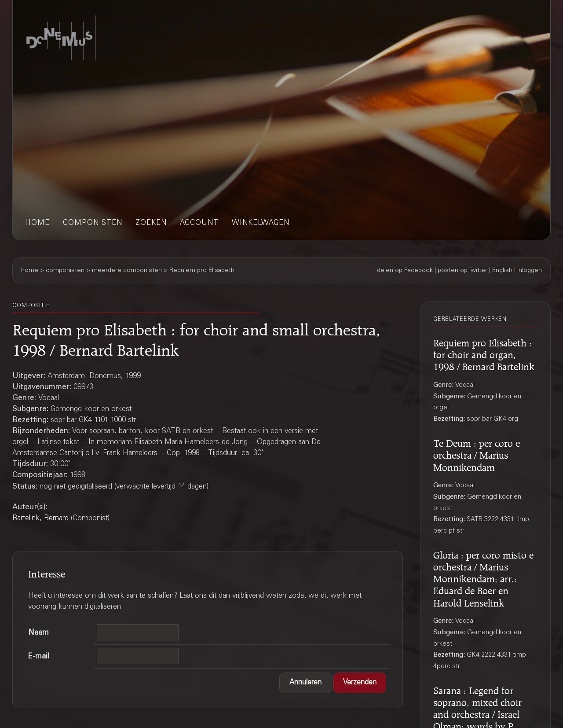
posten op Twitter (462, 271)
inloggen (530, 271)
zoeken (151, 223)
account (199, 223)
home (37, 223)
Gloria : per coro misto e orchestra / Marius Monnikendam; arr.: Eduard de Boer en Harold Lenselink (483, 577)
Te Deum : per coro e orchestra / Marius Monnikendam (477, 454)
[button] (306, 683)
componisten (93, 223)
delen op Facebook (405, 271)
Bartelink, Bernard (40, 519)
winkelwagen (261, 223)
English (502, 271)
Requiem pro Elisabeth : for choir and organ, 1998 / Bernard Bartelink (484, 353)
